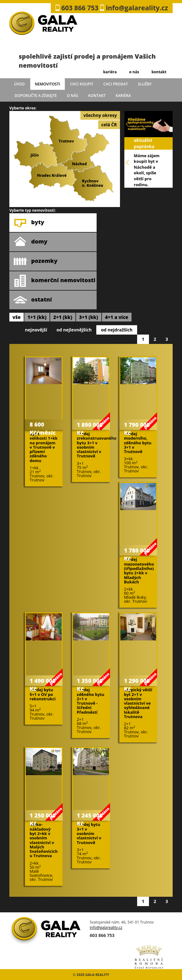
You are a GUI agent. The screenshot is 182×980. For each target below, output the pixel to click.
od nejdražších (117, 330)
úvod (19, 84)
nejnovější (36, 330)
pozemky (35, 261)
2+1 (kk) (63, 317)
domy (30, 242)
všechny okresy (100, 115)
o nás (134, 72)
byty (29, 223)
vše (17, 317)
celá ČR (109, 125)
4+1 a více (117, 317)
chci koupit (82, 84)
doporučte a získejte (36, 96)
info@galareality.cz (106, 927)
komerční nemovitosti (54, 281)
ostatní (33, 300)
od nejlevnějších (74, 330)
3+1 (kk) (89, 317)
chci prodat (115, 84)
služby (145, 84)
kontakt (159, 72)
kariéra (110, 72)
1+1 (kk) (37, 317)
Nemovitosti (48, 84)
